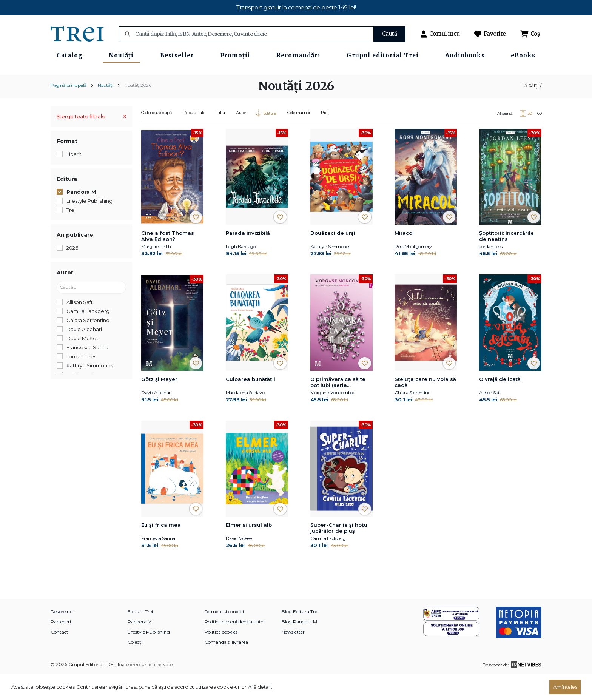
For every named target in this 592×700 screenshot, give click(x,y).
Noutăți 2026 (138, 110)
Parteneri (61, 647)
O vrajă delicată (500, 404)
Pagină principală (69, 110)
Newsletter (293, 657)
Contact (59, 657)
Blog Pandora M (299, 647)
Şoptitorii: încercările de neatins (506, 261)
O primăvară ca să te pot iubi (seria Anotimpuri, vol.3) (338, 407)
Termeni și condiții (224, 636)
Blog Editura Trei (300, 636)
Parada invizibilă (248, 258)
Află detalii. (260, 687)
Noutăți (106, 110)
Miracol (404, 258)
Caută (390, 34)
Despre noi (62, 636)
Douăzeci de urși (333, 258)
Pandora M (140, 647)
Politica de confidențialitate (234, 647)
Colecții (136, 667)
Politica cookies (221, 657)
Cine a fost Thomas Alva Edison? (168, 261)
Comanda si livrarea (226, 667)
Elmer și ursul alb (249, 550)
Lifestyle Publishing (149, 657)
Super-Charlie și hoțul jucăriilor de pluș (340, 553)
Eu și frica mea (161, 550)
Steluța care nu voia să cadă (425, 407)
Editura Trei (140, 636)
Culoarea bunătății (251, 404)
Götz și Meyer (159, 404)
